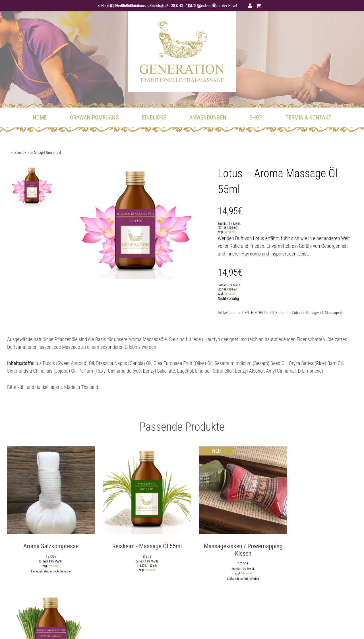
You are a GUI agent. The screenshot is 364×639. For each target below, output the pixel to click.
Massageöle (339, 313)
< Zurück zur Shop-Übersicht (36, 153)
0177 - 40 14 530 (174, 6)
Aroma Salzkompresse (48, 541)
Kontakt (351, 627)
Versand (235, 233)
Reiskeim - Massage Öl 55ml (137, 541)
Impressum (208, 627)
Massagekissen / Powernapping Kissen (227, 544)
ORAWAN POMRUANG (94, 118)
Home (40, 118)
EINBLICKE (154, 118)
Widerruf (332, 627)
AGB (252, 627)
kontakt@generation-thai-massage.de (119, 6)
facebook (197, 6)
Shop (256, 118)
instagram (206, 6)
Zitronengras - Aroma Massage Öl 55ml (316, 544)
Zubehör (304, 313)
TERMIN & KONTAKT (308, 118)
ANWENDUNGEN (208, 118)
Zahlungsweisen (307, 627)
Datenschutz (233, 627)
